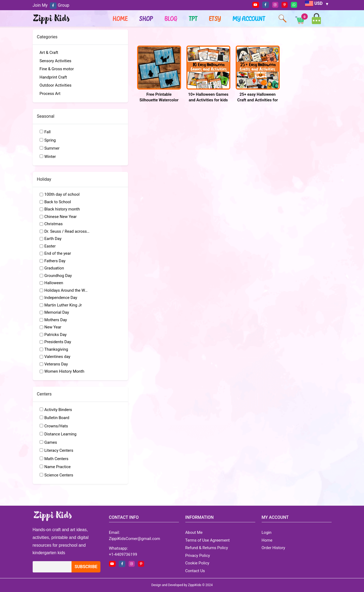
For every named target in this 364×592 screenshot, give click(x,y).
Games (51, 442)
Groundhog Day (58, 276)
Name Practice (58, 467)
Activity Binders (58, 410)
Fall (48, 132)
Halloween (54, 283)
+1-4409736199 (123, 554)
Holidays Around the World (67, 290)
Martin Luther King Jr (63, 305)
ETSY (215, 18)
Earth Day (53, 239)
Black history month (62, 209)
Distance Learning (61, 434)
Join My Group (51, 5)
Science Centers (59, 475)
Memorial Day (57, 312)
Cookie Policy (197, 563)
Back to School (58, 202)
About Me (194, 532)
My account (249, 18)
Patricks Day (56, 335)
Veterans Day (56, 364)
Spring (50, 140)
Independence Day (61, 298)
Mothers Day (56, 320)
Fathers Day (55, 261)
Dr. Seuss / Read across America (67, 231)
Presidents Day (58, 342)
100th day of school (62, 194)
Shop (146, 18)
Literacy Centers (59, 450)
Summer (52, 148)
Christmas (54, 224)
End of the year (58, 253)
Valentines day (57, 357)
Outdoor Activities (56, 85)
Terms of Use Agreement (208, 540)
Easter (50, 246)
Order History (273, 548)
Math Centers (57, 459)
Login (267, 532)
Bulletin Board (57, 418)
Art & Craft (49, 53)
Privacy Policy (198, 556)
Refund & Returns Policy (207, 548)
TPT (193, 18)
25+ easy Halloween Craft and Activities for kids (258, 100)
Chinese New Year (61, 217)
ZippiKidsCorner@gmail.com (135, 539)
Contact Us (195, 571)
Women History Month (64, 371)
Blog (171, 18)
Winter (50, 157)
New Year (53, 327)
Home (120, 18)
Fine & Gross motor (57, 69)
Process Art (50, 94)
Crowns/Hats (56, 426)
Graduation (54, 268)
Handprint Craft (53, 77)
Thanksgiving (56, 349)
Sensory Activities (56, 61)
